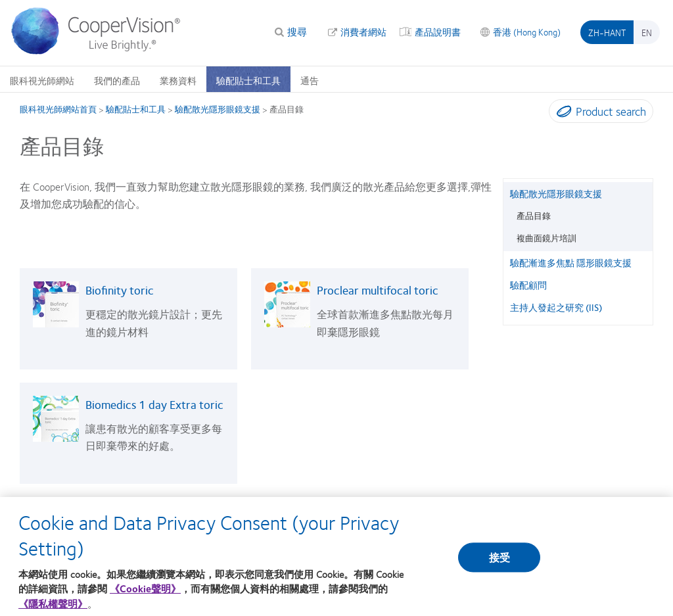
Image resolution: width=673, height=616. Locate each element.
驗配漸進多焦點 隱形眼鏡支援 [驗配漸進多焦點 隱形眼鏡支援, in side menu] (571, 262)
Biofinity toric (120, 290)
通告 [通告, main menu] (310, 80)
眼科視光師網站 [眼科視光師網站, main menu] (42, 80)
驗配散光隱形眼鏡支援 (218, 109)
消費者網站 (363, 32)
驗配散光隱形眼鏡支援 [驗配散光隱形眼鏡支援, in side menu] (556, 193)
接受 (499, 567)
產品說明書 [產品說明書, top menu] (438, 32)
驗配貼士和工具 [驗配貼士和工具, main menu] (248, 80)
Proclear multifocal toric (378, 290)
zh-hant (607, 32)
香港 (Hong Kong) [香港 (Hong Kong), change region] (527, 32)
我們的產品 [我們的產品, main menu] (117, 80)
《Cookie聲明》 (145, 598)
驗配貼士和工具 (136, 109)
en (647, 32)
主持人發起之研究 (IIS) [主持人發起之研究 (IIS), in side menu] (556, 307)
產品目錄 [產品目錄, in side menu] (534, 216)
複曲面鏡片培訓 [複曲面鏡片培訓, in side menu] (546, 238)
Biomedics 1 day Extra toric (154, 404)
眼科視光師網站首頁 (58, 109)
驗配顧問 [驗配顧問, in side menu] (528, 285)
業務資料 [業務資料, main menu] (178, 80)
